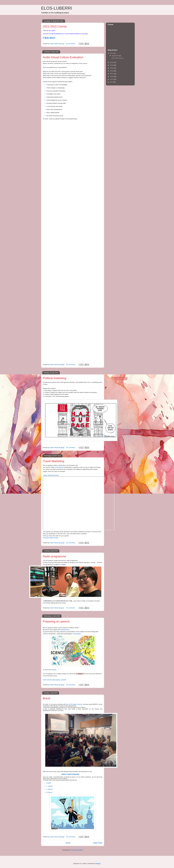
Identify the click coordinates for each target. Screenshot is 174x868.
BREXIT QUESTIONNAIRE (71, 774)
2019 (112, 62)
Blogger (98, 864)
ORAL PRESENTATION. (51, 475)
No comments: (71, 44)
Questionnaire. (65, 630)
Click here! (49, 38)
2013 (112, 77)
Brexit (46, 698)
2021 (112, 53)
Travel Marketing (54, 461)
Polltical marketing (55, 378)
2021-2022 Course (55, 26)
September (115, 56)
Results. (54, 670)
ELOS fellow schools (75, 704)
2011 (112, 82)
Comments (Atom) (77, 850)
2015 (112, 71)
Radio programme (54, 556)
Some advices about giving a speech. (55, 680)
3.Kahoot (49, 792)
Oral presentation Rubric (51, 538)
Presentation (77, 634)
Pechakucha (60, 467)
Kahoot (49, 783)
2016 (112, 68)
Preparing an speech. (57, 621)
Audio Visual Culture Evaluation (63, 57)
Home (68, 843)
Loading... (78, 240)
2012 (112, 79)
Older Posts (98, 843)
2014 (112, 74)
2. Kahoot (50, 789)
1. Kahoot (50, 786)
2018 (112, 65)
